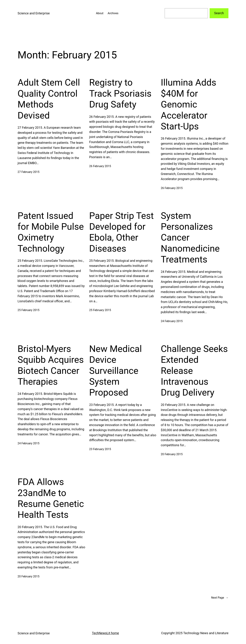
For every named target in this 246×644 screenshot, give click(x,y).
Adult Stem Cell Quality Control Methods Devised (49, 99)
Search (219, 13)
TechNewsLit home (105, 633)
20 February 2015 (172, 454)
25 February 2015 (28, 310)
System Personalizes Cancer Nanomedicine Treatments (190, 238)
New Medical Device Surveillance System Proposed (116, 371)
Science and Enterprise (34, 13)
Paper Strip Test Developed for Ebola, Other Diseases (122, 232)
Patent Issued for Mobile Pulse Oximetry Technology (51, 232)
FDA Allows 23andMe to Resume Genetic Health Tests (51, 498)
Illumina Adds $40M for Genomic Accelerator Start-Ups (189, 104)
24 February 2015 (172, 321)
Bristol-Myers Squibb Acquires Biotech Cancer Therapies (51, 365)
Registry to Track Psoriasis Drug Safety (120, 93)
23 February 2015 (100, 449)
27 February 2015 (28, 172)
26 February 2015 (100, 166)
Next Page (220, 598)
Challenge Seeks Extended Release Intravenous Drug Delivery (194, 371)
